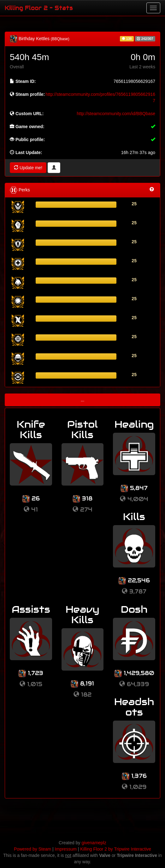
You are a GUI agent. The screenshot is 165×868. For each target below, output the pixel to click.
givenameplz (94, 843)
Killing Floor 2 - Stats (39, 8)
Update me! (28, 168)
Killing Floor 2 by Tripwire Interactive (116, 849)
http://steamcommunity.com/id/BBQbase (116, 114)
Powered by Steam (32, 849)
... (83, 400)
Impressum (66, 849)
